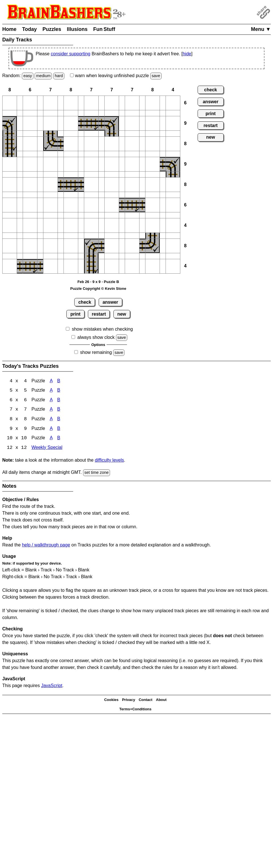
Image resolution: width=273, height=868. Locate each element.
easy (27, 76)
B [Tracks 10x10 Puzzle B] (59, 439)
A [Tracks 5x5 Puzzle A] (51, 391)
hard (59, 76)
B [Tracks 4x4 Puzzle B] (59, 381)
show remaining (96, 352)
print (75, 314)
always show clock (96, 337)
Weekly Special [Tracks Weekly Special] (47, 449)
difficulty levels (109, 461)
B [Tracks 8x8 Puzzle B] (59, 420)
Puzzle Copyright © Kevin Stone (98, 289)
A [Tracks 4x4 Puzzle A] (51, 381)
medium (43, 76)
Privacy (128, 701)
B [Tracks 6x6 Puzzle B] (59, 401)
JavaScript (52, 686)
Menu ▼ (261, 29)
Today (29, 29)
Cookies (111, 701)
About (161, 701)
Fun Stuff (104, 29)
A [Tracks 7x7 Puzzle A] (51, 410)
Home (9, 29)
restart (99, 314)
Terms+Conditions (136, 710)
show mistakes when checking (102, 329)
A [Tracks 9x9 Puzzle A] (51, 429)
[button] (10, 103)
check (85, 302)
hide (187, 54)
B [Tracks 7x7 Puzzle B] (59, 410)
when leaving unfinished (116, 76)
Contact (145, 701)
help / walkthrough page (46, 546)
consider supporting (71, 54)
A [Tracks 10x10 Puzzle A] (51, 439)
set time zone (97, 474)
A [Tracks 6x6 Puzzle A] (51, 401)
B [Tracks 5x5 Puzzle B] (59, 391)
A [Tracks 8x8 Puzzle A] (51, 420)
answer (110, 302)
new (122, 314)
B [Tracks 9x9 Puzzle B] (59, 429)
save (156, 76)
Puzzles (52, 29)
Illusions (77, 29)
